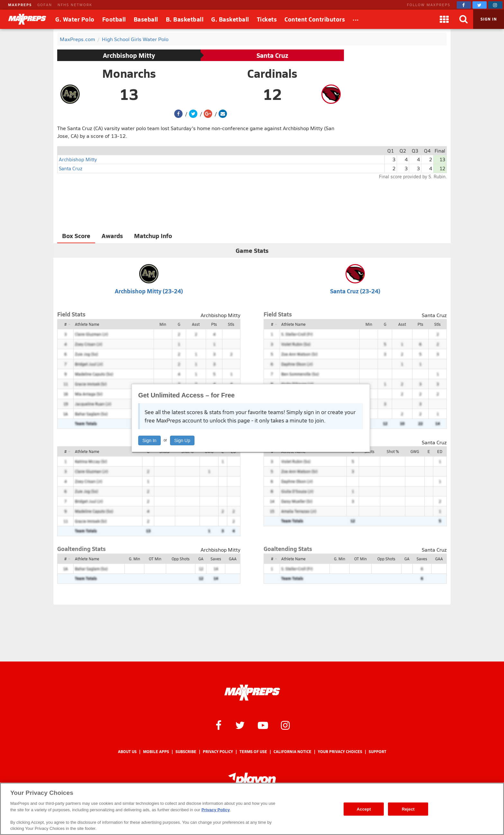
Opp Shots (181, 559)
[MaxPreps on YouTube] (263, 725)
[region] (252, 809)
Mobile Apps (156, 752)
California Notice (292, 752)
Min (163, 324)
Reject (408, 809)
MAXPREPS (20, 5)
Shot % (393, 451)
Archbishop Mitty (129, 55)
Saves (216, 559)
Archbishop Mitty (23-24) (149, 291)
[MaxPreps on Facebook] (464, 5)
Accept (364, 809)
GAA (233, 559)
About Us (127, 752)
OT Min (155, 559)
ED (440, 451)
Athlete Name (87, 324)
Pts (214, 324)
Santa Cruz (272, 55)
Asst (196, 324)
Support (378, 752)
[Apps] (444, 19)
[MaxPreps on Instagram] (495, 5)
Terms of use (253, 752)
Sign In (149, 440)
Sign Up (182, 440)
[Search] (464, 19)
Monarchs (129, 73)
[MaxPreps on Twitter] (480, 5)
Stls (231, 324)
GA (201, 559)
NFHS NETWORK (75, 5)
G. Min (135, 559)
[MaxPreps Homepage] (252, 693)
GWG (415, 451)
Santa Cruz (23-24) (355, 291)
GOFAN (45, 5)
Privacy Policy (218, 752)
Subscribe (186, 752)
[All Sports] (356, 19)
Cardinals (272, 73)
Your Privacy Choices (340, 752)
